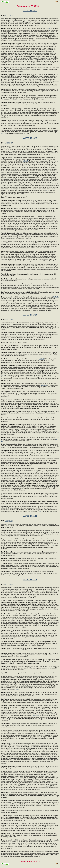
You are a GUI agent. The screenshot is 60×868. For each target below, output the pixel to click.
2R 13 (3, 375)
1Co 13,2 (44, 385)
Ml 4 (50, 29)
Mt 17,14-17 (9, 143)
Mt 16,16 (36, 716)
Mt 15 (49, 786)
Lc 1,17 (4, 133)
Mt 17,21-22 (9, 521)
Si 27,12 (55, 297)
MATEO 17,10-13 (30, 11)
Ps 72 (48, 191)
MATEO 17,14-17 (30, 138)
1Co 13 (25, 161)
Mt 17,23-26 (9, 584)
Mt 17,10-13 (9, 15)
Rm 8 (52, 545)
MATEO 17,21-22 (30, 516)
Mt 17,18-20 (9, 320)
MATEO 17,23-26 (30, 580)
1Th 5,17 (40, 511)
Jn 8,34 (16, 689)
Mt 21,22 (42, 359)
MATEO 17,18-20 (30, 315)
